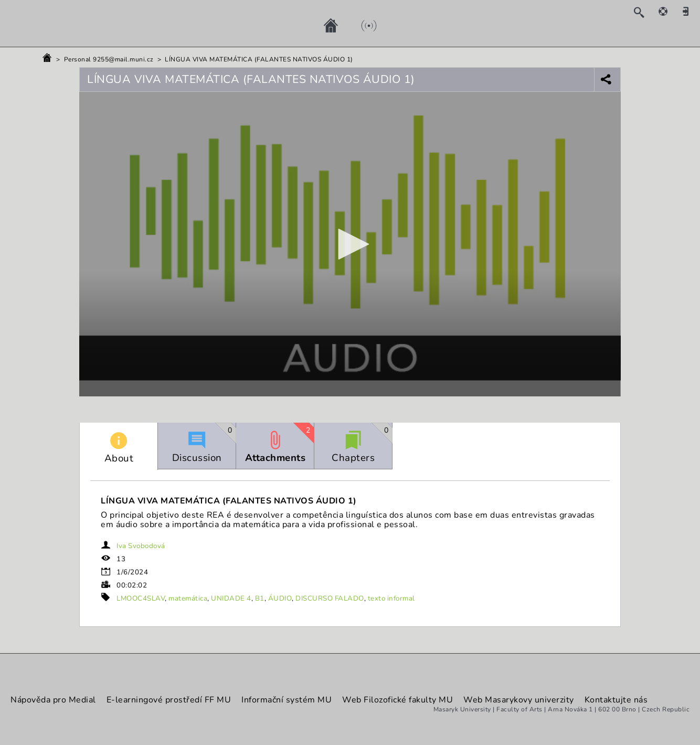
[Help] (669, 11)
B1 (260, 599)
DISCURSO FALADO (330, 599)
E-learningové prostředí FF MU (169, 700)
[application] (350, 244)
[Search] (644, 12)
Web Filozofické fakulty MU (397, 700)
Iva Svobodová (141, 546)
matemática (188, 599)
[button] (350, 244)
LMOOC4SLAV (141, 599)
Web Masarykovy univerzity (519, 700)
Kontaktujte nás (616, 700)
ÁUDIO (280, 599)
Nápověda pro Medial (53, 700)
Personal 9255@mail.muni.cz (109, 59)
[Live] (358, 25)
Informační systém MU (287, 700)
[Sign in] (690, 11)
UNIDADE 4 (231, 599)
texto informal (391, 599)
